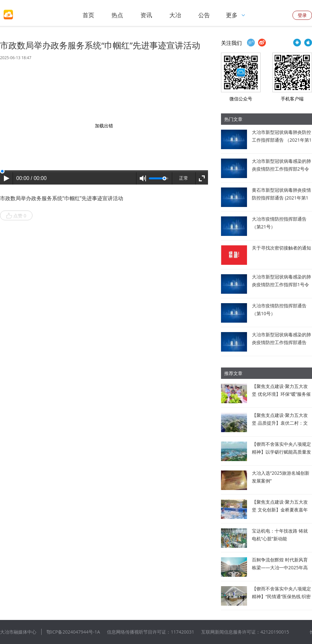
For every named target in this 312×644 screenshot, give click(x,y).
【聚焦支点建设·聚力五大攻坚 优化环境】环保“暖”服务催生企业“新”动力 (281, 394)
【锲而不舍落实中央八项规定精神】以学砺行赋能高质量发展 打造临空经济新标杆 (281, 452)
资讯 (146, 15)
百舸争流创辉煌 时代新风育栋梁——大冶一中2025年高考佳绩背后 (280, 567)
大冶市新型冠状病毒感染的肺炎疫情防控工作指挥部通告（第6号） (281, 342)
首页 (88, 15)
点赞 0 (16, 216)
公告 (204, 15)
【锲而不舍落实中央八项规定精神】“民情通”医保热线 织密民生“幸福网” (281, 596)
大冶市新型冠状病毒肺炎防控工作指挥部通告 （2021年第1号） (282, 140)
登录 (302, 15)
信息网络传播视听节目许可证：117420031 (150, 632)
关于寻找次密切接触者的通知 (281, 248)
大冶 (175, 15)
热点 (117, 15)
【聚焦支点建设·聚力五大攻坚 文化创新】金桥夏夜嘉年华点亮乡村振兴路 (280, 510)
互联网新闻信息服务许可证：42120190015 (245, 632)
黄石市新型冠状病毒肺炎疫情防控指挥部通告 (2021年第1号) (281, 198)
